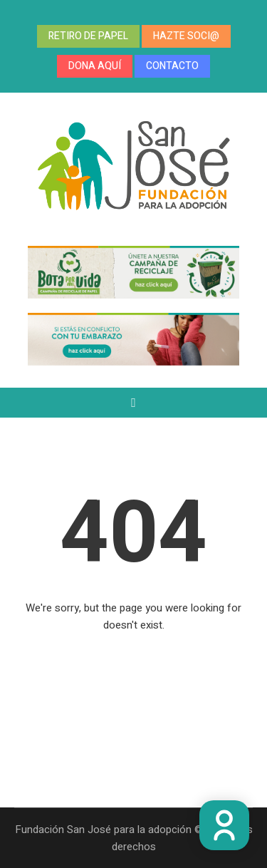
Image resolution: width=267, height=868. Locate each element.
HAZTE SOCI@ (186, 36)
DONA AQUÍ (95, 66)
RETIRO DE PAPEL (88, 36)
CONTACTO (172, 66)
